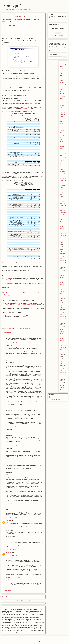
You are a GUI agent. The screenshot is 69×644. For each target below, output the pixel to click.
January (62, 108)
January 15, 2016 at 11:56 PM (12, 579)
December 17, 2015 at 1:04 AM (12, 343)
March (61, 82)
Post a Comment (8, 591)
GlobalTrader (8, 520)
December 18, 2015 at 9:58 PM (12, 433)
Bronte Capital (11, 6)
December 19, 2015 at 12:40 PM (12, 461)
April (61, 73)
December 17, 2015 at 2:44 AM (12, 427)
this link (39, 19)
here (50, 50)
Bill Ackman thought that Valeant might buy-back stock (22, 304)
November (62, 64)
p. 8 (12, 295)
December (62, 85)
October (62, 66)
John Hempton (9, 552)
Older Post (42, 597)
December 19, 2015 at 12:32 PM (12, 446)
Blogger (42, 641)
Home (24, 597)
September (62, 114)
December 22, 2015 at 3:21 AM (12, 518)
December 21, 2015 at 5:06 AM (12, 470)
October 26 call (25, 45)
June (61, 69)
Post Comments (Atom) (26, 601)
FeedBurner (61, 35)
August (61, 101)
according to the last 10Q (13, 88)
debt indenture (9, 278)
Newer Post (5, 597)
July (61, 119)
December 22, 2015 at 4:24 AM (12, 528)
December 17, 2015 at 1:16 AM (12, 406)
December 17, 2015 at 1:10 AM (12, 358)
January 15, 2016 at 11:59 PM (12, 588)
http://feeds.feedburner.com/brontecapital (57, 20)
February (62, 96)
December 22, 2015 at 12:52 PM (12, 538)
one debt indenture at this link (26, 109)
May (61, 71)
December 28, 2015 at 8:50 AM (12, 550)
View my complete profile (55, 399)
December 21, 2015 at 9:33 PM (12, 505)
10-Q (25, 107)
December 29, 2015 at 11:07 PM (12, 556)
